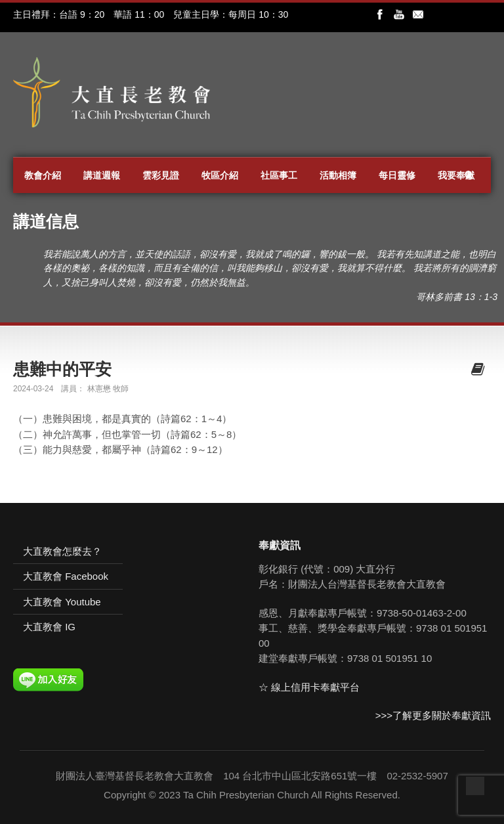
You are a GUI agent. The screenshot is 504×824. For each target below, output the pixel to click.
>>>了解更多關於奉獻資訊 (433, 715)
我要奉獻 (456, 175)
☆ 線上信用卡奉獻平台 (309, 687)
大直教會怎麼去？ (62, 551)
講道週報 (102, 175)
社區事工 (279, 175)
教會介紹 (43, 175)
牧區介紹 (220, 175)
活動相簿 (338, 175)
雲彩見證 (161, 175)
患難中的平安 (62, 369)
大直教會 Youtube (62, 602)
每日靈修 (397, 175)
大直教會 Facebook (66, 576)
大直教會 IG (49, 627)
